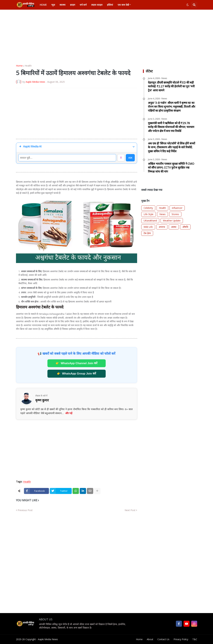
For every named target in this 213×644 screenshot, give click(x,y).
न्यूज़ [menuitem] (53, 5)
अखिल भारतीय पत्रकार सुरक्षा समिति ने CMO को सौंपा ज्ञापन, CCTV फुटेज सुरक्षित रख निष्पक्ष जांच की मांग (171, 168)
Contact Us (163, 639)
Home (19, 66)
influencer (177, 208)
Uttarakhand (150, 221)
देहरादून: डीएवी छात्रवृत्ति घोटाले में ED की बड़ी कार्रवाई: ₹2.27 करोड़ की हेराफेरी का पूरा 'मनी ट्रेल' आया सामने (171, 86)
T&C (195, 639)
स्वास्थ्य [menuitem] (62, 5)
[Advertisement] (107, 37)
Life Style (149, 214)
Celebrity (148, 208)
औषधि (185, 227)
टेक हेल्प (147, 233)
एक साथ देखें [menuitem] (123, 5)
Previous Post (25, 510)
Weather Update (172, 221)
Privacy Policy (181, 639)
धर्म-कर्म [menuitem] (83, 5)
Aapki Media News (48, 639)
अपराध (162, 227)
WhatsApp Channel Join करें (76, 363)
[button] (188, 5)
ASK (130, 158)
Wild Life (148, 227)
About (150, 639)
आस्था (174, 227)
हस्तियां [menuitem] (110, 5)
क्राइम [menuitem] (73, 5)
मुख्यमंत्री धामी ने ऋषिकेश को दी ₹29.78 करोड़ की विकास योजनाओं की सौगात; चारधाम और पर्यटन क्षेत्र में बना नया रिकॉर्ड (171, 127)
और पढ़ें (69, 413)
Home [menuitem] (43, 5)
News (162, 214)
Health (28, 66)
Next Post (130, 510)
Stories (175, 214)
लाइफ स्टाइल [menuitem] (97, 5)
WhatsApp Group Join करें (76, 374)
